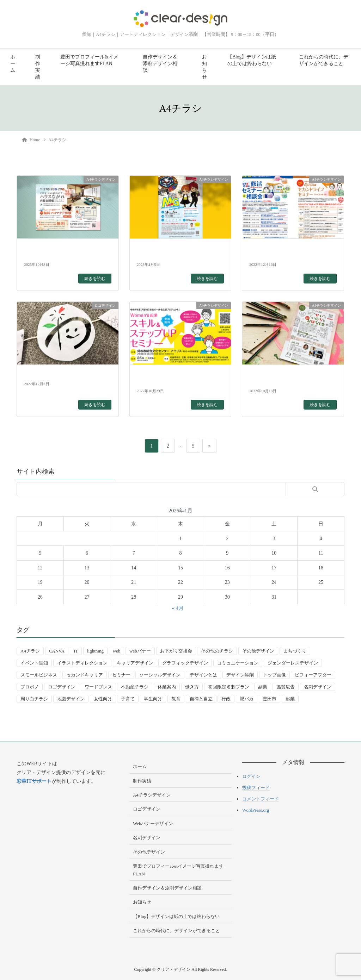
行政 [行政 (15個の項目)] (226, 699)
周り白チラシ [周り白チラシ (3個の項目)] (34, 699)
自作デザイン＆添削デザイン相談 (160, 64)
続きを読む (95, 279)
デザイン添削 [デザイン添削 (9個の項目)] (240, 675)
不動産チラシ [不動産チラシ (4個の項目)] (135, 687)
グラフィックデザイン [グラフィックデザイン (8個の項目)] (185, 663)
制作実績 (38, 67)
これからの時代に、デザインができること (324, 60)
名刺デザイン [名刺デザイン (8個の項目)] (318, 687)
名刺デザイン (147, 838)
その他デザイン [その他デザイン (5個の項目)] (258, 651)
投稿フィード (256, 788)
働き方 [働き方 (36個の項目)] (192, 687)
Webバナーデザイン (153, 823)
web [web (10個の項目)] (117, 651)
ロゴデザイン (147, 809)
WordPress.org (256, 810)
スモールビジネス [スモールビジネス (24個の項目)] (39, 675)
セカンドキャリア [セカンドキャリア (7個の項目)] (85, 675)
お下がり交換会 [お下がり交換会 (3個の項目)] (176, 651)
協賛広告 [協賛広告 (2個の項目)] (286, 687)
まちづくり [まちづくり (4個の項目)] (295, 651)
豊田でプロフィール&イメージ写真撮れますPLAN (89, 60)
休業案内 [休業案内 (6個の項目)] (167, 687)
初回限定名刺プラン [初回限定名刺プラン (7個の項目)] (229, 687)
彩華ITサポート (34, 781)
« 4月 (178, 608)
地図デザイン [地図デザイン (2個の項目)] (71, 699)
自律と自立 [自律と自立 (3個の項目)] (201, 699)
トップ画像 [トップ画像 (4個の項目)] (274, 675)
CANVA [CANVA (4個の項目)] (57, 651)
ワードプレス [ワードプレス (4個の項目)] (98, 687)
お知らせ (204, 67)
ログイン (251, 776)
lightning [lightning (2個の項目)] (95, 651)
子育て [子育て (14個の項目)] (128, 699)
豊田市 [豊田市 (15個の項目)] (270, 699)
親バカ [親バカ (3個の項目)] (247, 699)
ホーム (13, 64)
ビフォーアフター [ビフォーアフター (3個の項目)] (313, 675)
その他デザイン (149, 852)
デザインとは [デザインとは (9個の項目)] (203, 675)
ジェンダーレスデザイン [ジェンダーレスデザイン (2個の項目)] (293, 663)
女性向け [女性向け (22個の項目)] (103, 699)
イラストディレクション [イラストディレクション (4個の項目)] (82, 663)
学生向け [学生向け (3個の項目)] (153, 699)
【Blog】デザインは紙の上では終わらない (252, 60)
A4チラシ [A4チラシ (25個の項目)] (30, 651)
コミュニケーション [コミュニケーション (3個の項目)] (238, 663)
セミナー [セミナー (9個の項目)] (121, 675)
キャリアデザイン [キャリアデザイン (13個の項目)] (135, 663)
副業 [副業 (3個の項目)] (263, 687)
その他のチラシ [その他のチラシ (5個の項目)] (217, 651)
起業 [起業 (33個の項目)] (290, 699)
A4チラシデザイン (152, 795)
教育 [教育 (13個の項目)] (176, 699)
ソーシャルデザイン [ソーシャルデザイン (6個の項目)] (160, 675)
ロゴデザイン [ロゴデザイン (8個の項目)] (62, 687)
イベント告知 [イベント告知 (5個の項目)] (34, 663)
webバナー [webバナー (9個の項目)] (140, 651)
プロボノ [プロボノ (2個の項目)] (30, 687)
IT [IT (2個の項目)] (76, 651)
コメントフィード (261, 799)
